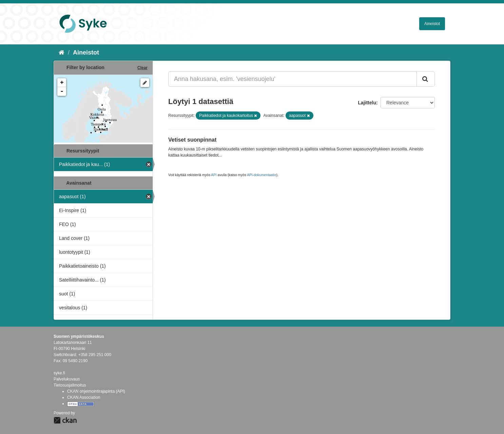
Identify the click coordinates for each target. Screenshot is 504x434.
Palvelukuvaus (67, 379)
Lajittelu (367, 103)
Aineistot (432, 24)
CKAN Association (84, 397)
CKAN (65, 420)
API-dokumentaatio (262, 175)
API (214, 175)
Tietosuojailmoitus (70, 385)
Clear (142, 68)
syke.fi (59, 373)
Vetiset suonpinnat (192, 140)
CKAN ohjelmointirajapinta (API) (96, 391)
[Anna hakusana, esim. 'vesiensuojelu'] (293, 79)
